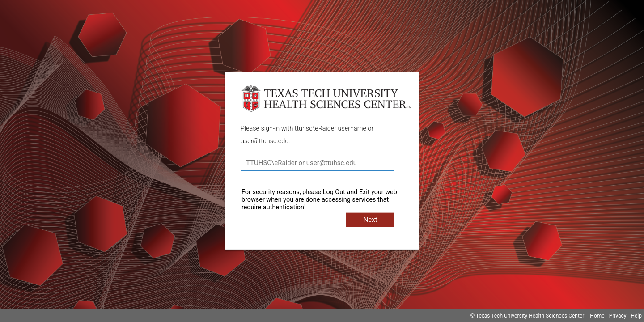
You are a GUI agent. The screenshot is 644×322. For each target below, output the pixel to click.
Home (597, 316)
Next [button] (370, 220)
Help (636, 316)
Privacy (618, 316)
